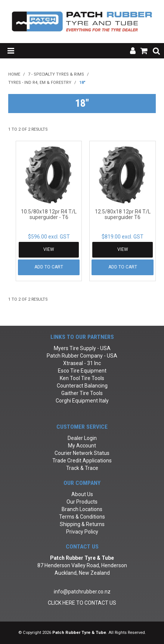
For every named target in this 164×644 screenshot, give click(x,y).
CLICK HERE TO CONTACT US (82, 603)
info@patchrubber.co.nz (82, 592)
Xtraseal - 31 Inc (82, 363)
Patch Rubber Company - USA (82, 356)
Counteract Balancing (82, 386)
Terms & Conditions (82, 517)
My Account (82, 446)
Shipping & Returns (82, 524)
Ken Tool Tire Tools (82, 378)
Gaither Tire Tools (82, 393)
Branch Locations (82, 509)
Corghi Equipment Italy (82, 401)
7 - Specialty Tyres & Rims (56, 74)
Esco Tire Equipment (82, 371)
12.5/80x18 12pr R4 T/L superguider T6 (123, 214)
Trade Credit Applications (82, 461)
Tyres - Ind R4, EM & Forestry (40, 83)
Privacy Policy (82, 532)
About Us (82, 494)
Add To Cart (49, 267)
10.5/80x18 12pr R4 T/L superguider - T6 (49, 214)
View (49, 249)
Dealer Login (82, 438)
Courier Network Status (82, 453)
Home (14, 74)
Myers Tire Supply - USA (82, 348)
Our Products (82, 502)
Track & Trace (82, 468)
